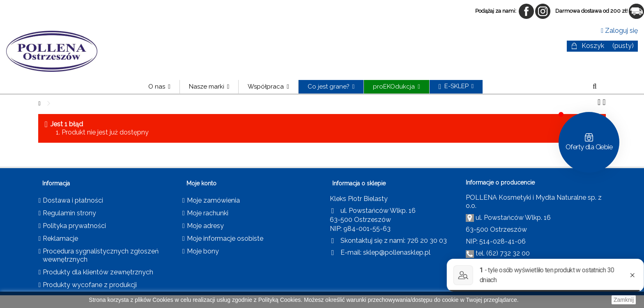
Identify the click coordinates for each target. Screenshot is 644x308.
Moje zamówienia (213, 200)
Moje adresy (205, 226)
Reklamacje (60, 238)
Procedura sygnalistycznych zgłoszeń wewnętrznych (101, 255)
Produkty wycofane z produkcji (90, 285)
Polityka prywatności (74, 226)
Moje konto (201, 183)
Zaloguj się (619, 31)
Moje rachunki (208, 213)
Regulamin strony (69, 213)
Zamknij (624, 300)
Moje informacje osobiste (225, 238)
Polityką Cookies (280, 300)
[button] (209, 87)
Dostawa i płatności (73, 200)
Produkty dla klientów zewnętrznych (98, 272)
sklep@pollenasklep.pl (397, 252)
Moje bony (203, 251)
